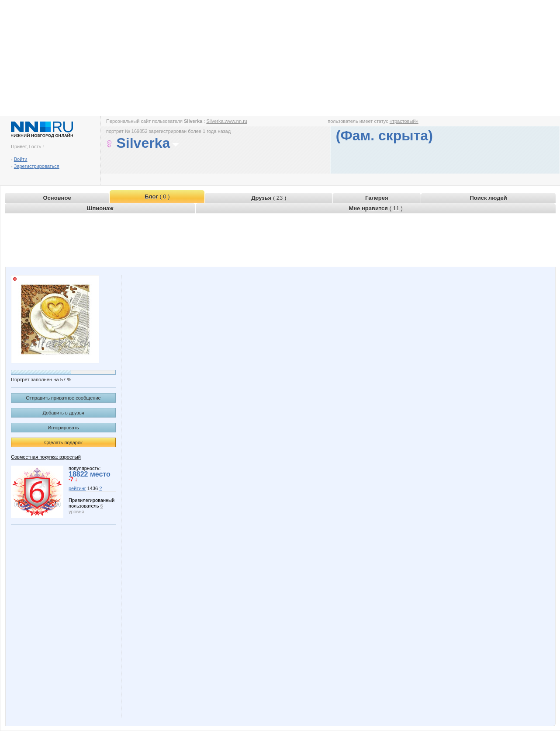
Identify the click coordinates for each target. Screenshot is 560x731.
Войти (21, 159)
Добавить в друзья (63, 413)
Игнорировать (64, 428)
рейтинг (77, 488)
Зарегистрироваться (37, 166)
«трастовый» (404, 121)
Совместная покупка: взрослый (46, 457)
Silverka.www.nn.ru (227, 121)
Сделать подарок (63, 442)
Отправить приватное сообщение (63, 398)
